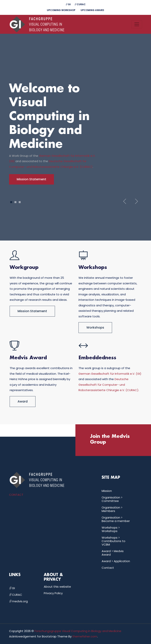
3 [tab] (20, 202)
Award (23, 401)
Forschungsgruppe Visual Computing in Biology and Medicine (78, 631)
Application (122, 561)
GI (68, 4)
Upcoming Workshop (61, 10)
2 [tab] (15, 202)
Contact (108, 568)
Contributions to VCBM (113, 543)
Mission (107, 491)
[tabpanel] (76, 133)
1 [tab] (11, 202)
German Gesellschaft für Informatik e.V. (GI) (110, 374)
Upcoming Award (92, 10)
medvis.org (18, 601)
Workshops (95, 328)
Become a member (116, 521)
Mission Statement (32, 311)
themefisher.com (85, 636)
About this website (57, 587)
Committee (110, 501)
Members (108, 511)
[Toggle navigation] (137, 24)
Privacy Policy (53, 593)
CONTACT (16, 495)
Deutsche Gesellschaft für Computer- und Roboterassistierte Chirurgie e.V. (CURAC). (109, 385)
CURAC (80, 4)
